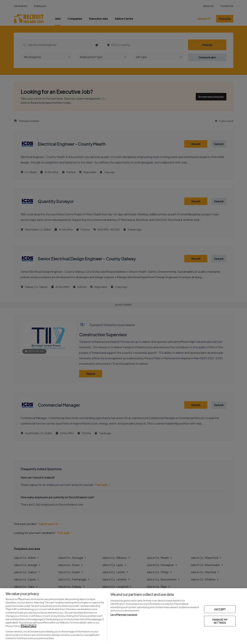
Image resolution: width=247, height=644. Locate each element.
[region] (123, 616)
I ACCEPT (220, 609)
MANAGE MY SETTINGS (220, 621)
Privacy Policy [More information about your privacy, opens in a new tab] (29, 626)
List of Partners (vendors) (124, 615)
